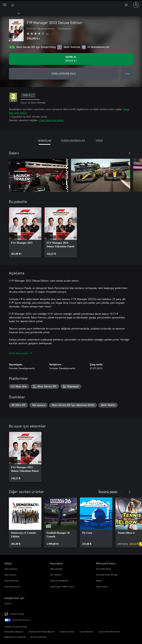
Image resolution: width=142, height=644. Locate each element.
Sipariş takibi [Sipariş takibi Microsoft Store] (102, 586)
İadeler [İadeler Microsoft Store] (99, 581)
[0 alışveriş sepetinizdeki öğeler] (127, 5)
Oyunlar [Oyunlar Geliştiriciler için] (8, 603)
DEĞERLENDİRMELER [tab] (73, 141)
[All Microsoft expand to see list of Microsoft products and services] (5, 5)
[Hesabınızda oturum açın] (136, 5)
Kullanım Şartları (67, 632)
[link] (25, 232)
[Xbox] (10, 13)
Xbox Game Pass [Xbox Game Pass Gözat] (12, 581)
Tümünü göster (108, 491)
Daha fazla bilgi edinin (51, 120)
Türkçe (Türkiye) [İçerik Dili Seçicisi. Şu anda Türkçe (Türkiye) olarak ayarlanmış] (17, 614)
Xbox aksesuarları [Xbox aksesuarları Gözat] (12, 586)
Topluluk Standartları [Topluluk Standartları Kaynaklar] (60, 581)
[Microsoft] (71, 3)
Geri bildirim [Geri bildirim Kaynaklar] (56, 575)
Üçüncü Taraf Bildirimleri (109, 632)
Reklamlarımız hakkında (15, 637)
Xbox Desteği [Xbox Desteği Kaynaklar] (56, 569)
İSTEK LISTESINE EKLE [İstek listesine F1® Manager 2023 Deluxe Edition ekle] (64, 74)
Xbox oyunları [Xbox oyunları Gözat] (10, 575)
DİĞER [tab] (99, 141)
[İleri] (129, 153)
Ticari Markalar (86, 632)
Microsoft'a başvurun (14, 632)
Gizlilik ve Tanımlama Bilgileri (41, 632)
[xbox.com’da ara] (13, 5)
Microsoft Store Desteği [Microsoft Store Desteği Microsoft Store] (107, 575)
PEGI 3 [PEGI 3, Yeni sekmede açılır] (28, 95)
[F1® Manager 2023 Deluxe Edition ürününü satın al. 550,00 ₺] (71, 59)
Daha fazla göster (21, 353)
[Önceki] (122, 153)
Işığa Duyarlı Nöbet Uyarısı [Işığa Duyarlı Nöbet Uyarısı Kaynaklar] (62, 586)
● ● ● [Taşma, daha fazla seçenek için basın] (127, 74)
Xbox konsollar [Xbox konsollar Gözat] (11, 569)
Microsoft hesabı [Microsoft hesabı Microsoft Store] (104, 569)
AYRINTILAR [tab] (45, 141)
